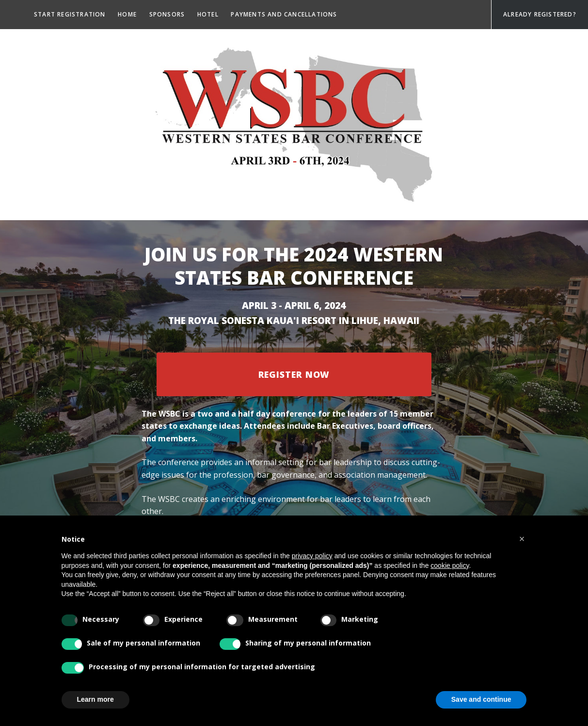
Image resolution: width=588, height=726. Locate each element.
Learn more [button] (95, 699)
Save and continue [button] (481, 699)
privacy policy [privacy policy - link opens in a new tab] (312, 556)
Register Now (294, 374)
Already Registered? (540, 14)
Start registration (70, 14)
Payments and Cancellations (284, 14)
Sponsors (167, 14)
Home (127, 14)
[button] (522, 539)
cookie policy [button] (450, 565)
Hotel (208, 14)
